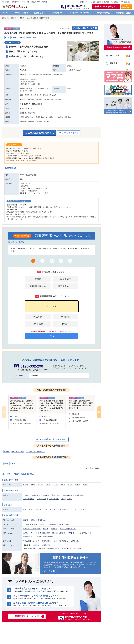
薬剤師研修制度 (103, 13)
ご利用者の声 (57, 13)
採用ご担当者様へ (126, 2)
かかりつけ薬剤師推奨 (45, 537)
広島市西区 (66, 495)
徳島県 (63, 485)
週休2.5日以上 (71, 524)
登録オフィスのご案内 (111, 2)
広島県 (22, 18)
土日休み (26, 524)
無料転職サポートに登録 (27, 616)
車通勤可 (54, 529)
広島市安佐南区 (79, 495)
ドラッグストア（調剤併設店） (35, 452)
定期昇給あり (43, 520)
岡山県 (40, 485)
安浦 (25, 509)
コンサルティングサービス (80, 13)
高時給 (33, 520)
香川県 (70, 485)
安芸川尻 (38, 509)
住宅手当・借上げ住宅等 (32, 529)
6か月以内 (66, 317)
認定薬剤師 (66, 279)
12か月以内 (38, 324)
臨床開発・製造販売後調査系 (49, 549)
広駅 (35, 18)
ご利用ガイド (84, 2)
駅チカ (46, 529)
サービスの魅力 (21, 13)
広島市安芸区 (42, 499)
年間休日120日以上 (39, 524)
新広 (56, 509)
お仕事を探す (40, 13)
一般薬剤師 (35, 545)
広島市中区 (35, 495)
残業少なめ (75, 541)
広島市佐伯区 (54, 499)
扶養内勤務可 (46, 541)
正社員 (6, 463)
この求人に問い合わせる (84, 28)
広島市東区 (45, 495)
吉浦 (82, 509)
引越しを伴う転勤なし (68, 529)
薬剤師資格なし (66, 286)
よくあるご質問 (96, 2)
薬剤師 (38, 279)
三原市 (70, 499)
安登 (31, 509)
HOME (6, 13)
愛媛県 (78, 485)
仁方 (45, 509)
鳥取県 (25, 485)
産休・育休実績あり (61, 541)
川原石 (76, 509)
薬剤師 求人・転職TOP (9, 18)
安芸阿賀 (63, 509)
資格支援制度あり (59, 533)
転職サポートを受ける (105, 7)
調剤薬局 (7, 452)
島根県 (33, 485)
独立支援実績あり (83, 533)
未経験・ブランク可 (30, 533)
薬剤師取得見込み (38, 286)
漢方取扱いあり (29, 537)
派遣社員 (13, 463)
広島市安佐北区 (29, 499)
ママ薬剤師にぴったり (31, 541)
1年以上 (66, 324)
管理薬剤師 (46, 545)
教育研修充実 (45, 533)
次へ (52, 336)
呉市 (29, 18)
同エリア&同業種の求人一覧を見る (51, 439)
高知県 (85, 485)
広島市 (25, 495)
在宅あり (71, 533)
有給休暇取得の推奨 (56, 524)
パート (20, 463)
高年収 (25, 520)
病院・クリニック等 (18, 452)
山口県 (55, 485)
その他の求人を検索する (92, 468)
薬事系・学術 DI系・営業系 (72, 549)
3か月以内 (38, 317)
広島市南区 (56, 495)
